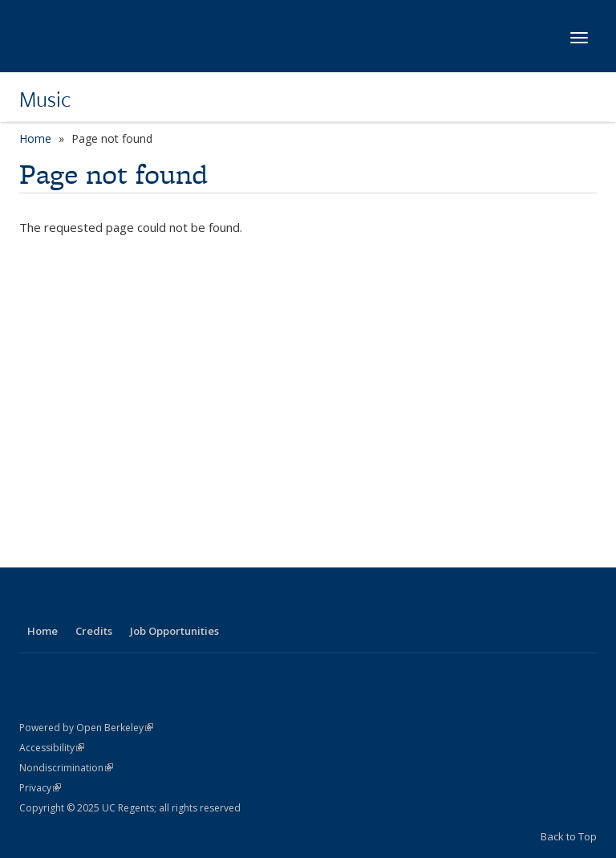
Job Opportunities (174, 631)
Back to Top (569, 836)
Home (35, 138)
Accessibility (52, 748)
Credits (94, 631)
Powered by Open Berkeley (86, 728)
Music (45, 99)
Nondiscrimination (66, 768)
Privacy (40, 788)
